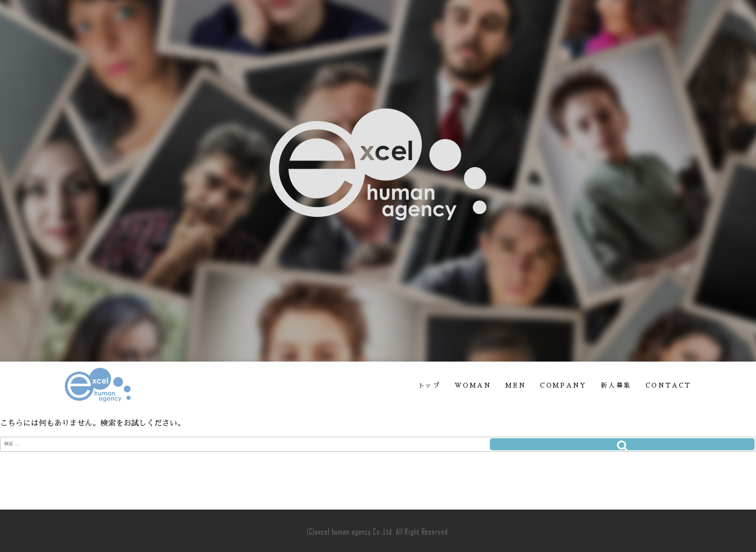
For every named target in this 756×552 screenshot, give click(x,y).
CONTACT (668, 385)
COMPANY (563, 385)
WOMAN (473, 385)
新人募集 (616, 385)
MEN (515, 385)
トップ (429, 385)
